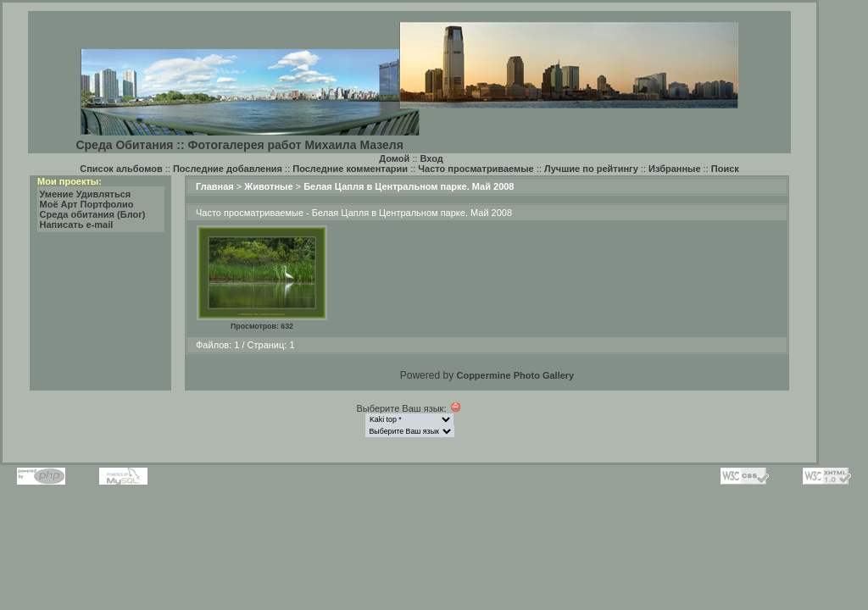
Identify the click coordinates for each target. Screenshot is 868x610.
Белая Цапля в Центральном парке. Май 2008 (409, 186)
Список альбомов (121, 169)
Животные (268, 186)
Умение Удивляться (86, 194)
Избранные (675, 169)
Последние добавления (228, 169)
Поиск (725, 169)
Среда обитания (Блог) (93, 214)
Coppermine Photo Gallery (515, 375)
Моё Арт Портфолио (87, 204)
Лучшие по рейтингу (591, 169)
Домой (394, 158)
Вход (432, 158)
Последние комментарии (350, 169)
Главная (215, 186)
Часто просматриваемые (476, 169)
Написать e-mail (77, 225)
